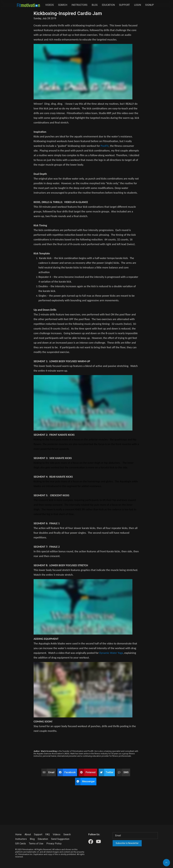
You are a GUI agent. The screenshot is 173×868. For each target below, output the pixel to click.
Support (124, 5)
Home (18, 834)
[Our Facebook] (91, 842)
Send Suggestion (60, 839)
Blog (95, 5)
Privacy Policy (54, 844)
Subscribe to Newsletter (127, 843)
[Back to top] (166, 863)
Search (63, 5)
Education (108, 5)
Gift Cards (21, 844)
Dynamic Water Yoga (111, 653)
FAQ (48, 834)
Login (138, 5)
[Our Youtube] (98, 842)
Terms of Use (36, 844)
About (28, 834)
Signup (150, 5)
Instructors (79, 5)
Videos (50, 5)
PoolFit (105, 146)
